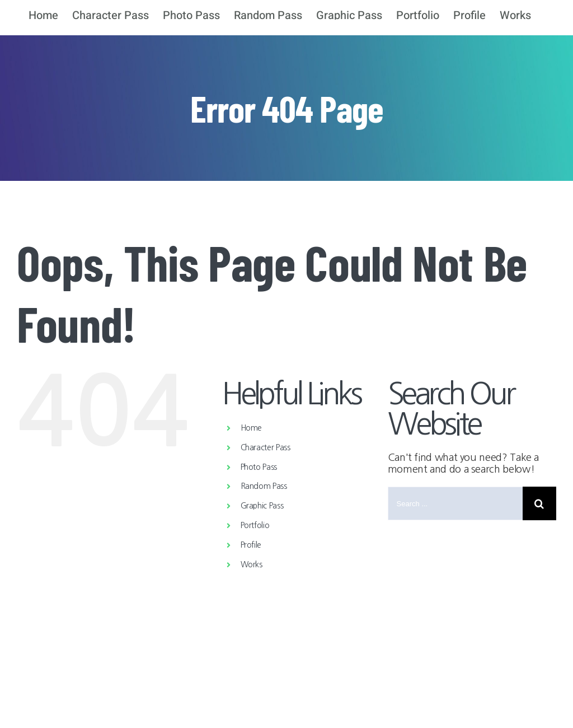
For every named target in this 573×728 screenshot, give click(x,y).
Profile (251, 545)
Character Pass (266, 447)
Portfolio (255, 525)
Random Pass (264, 486)
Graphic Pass (262, 506)
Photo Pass (259, 467)
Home (252, 428)
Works (252, 564)
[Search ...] (455, 503)
